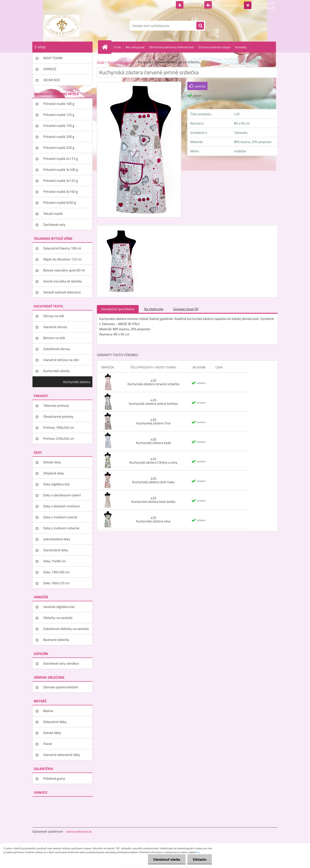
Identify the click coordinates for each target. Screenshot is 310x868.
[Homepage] (107, 47)
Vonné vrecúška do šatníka (63, 281)
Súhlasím (200, 859)
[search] (200, 26)
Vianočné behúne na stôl (61, 360)
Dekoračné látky (55, 722)
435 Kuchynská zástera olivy (153, 519)
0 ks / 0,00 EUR (264, 3)
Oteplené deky (54, 473)
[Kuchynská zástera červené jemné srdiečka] (120, 229)
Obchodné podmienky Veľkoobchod (171, 47)
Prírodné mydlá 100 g (59, 104)
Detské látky (52, 733)
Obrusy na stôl (54, 316)
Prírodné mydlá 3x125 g (60, 181)
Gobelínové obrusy (57, 349)
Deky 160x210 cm (56, 583)
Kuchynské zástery (77, 382)
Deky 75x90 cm (54, 561)
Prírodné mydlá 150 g (59, 126)
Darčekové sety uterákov (61, 663)
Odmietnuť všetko (167, 859)
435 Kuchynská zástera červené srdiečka (153, 382)
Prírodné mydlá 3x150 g (60, 192)
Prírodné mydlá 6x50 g (60, 203)
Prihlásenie (193, 5)
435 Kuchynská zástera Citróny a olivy (153, 461)
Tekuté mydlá (53, 213)
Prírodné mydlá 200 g (59, 137)
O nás (117, 47)
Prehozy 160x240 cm (59, 427)
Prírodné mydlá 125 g (59, 115)
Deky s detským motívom (62, 506)
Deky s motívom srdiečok (61, 528)
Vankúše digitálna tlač (59, 607)
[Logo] (62, 26)
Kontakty (241, 47)
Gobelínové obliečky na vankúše (66, 629)
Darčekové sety (54, 224)
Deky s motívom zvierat (60, 517)
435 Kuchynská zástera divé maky (153, 480)
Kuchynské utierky (56, 371)
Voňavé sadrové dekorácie (62, 292)
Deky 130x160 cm (56, 572)
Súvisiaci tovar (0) (186, 309)
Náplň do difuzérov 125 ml (62, 259)
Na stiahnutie (154, 309)
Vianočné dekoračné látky (62, 755)
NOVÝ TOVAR (53, 58)
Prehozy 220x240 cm (59, 438)
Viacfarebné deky (56, 550)
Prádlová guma (54, 778)
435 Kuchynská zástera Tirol (153, 421)
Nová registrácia (225, 5)
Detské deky (52, 462)
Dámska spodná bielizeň (61, 687)
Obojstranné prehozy (58, 416)
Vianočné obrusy (55, 327)
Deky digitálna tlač (57, 484)
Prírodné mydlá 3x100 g (60, 170)
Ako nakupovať (135, 47)
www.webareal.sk (79, 831)
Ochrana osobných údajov (215, 47)
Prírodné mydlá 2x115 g (60, 159)
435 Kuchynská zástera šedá (153, 441)
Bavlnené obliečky (56, 640)
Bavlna (48, 711)
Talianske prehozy (56, 405)
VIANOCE (50, 69)
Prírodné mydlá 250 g (59, 148)
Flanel (48, 744)
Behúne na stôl (54, 338)
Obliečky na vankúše (58, 618)
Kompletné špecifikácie (118, 309)
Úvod (101, 62)
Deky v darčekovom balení (62, 495)
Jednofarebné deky (57, 539)
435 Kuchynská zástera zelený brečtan (153, 402)
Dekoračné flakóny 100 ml (62, 248)
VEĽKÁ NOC (52, 80)
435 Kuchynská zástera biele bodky (153, 500)
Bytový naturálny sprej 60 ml (64, 270)
